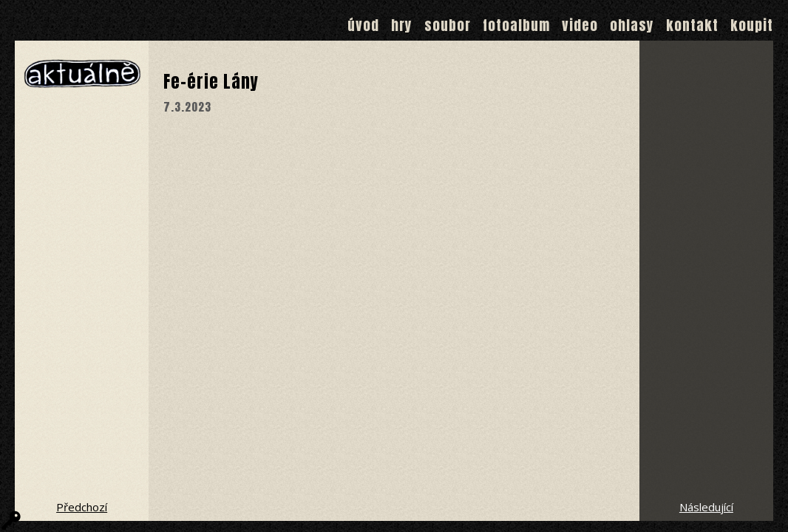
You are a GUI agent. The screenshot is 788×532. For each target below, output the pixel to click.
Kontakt (692, 25)
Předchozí (82, 507)
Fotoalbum (516, 25)
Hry (402, 25)
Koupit (752, 25)
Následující (706, 507)
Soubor (448, 25)
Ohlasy (632, 25)
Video (580, 25)
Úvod (363, 25)
